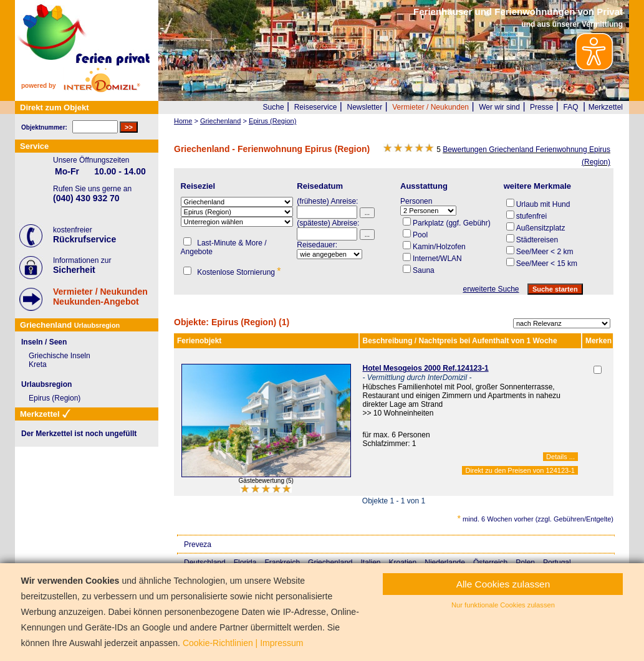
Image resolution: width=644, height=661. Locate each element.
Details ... (560, 457)
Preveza (198, 544)
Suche (274, 107)
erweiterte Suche (491, 289)
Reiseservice (316, 107)
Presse (541, 107)
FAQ (571, 107)
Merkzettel (606, 107)
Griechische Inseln (60, 356)
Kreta (38, 364)
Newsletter (364, 107)
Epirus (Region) (55, 398)
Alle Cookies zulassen (503, 584)
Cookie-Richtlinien (218, 643)
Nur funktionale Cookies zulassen (503, 605)
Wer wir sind (499, 107)
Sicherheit (74, 270)
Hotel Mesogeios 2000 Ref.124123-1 (426, 368)
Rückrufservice (84, 239)
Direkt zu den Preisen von (520, 470)
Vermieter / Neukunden (430, 107)
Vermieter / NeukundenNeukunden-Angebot (100, 297)
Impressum (281, 643)
